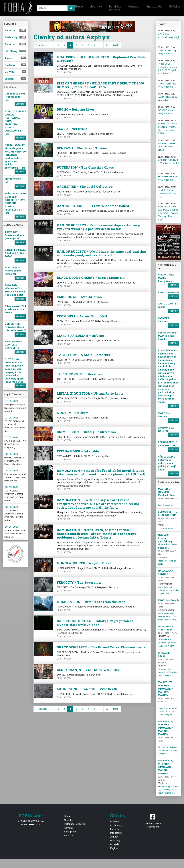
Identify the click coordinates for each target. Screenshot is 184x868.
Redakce (69, 835)
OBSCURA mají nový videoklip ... (167, 110)
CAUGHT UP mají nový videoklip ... (167, 51)
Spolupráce (154, 6)
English (114, 848)
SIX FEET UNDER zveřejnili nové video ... (167, 145)
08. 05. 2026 (12, 454)
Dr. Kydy (115, 844)
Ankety (114, 837)
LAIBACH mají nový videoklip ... (168, 97)
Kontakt (134, 6)
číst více (20, 104)
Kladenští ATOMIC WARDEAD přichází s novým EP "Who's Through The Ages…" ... (168, 212)
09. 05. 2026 (12, 527)
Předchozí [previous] (41, 45)
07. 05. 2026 (12, 401)
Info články (116, 833)
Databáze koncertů (115, 8)
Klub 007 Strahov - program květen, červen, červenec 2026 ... (168, 127)
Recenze (115, 821)
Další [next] (116, 45)
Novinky (96, 6)
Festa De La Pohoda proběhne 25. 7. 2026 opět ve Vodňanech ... (169, 67)
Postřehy (115, 840)
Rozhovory (116, 825)
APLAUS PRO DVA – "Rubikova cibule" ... (168, 162)
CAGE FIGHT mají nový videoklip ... (167, 84)
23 (107, 45)
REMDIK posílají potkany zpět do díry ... (167, 192)
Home (79, 6)
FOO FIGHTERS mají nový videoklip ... (169, 177)
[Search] (55, 8)
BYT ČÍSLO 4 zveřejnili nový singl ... (168, 36)
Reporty (115, 829)
